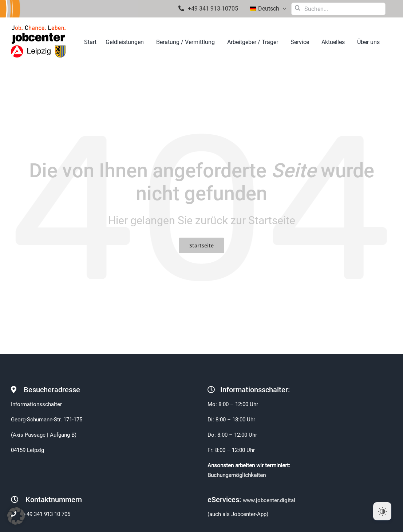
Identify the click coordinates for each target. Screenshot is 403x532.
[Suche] (298, 8)
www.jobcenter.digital (270, 500)
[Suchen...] (338, 9)
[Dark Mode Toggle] (382, 511)
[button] (16, 516)
